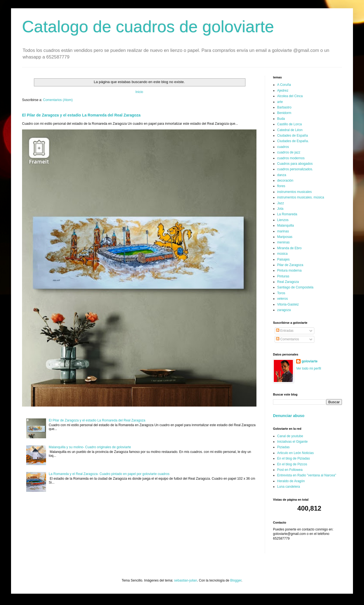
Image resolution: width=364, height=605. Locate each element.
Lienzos (283, 220)
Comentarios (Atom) (58, 100)
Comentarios (287, 339)
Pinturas (283, 276)
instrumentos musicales (294, 192)
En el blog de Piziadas (294, 458)
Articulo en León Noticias (295, 453)
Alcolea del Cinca (290, 96)
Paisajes (283, 259)
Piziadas (283, 447)
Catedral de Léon (290, 130)
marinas (283, 231)
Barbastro (284, 107)
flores (281, 186)
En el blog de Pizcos (292, 464)
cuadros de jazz (289, 152)
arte (280, 102)
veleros (283, 299)
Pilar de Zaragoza (290, 265)
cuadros (283, 147)
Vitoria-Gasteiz (288, 304)
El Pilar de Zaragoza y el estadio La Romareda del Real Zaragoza (81, 115)
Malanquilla (286, 225)
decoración (285, 181)
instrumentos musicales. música (301, 197)
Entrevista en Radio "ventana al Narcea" (307, 475)
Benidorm (284, 113)
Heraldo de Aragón (291, 481)
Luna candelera (289, 487)
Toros (281, 293)
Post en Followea (290, 470)
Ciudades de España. (293, 141)
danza (282, 175)
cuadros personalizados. (295, 169)
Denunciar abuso (289, 416)
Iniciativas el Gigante (292, 442)
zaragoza (284, 310)
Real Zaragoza (288, 282)
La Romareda (287, 214)
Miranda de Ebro (289, 248)
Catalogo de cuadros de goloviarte (148, 27)
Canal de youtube (290, 436)
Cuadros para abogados (295, 164)
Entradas (285, 331)
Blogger (236, 580)
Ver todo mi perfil (309, 368)
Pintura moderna (289, 270)
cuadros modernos (291, 158)
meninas (283, 242)
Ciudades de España (292, 136)
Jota (280, 209)
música (282, 254)
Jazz (281, 203)
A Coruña (284, 85)
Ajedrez (283, 91)
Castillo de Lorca (289, 124)
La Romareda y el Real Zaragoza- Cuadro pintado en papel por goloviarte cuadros (109, 474)
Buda (281, 119)
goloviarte (310, 361)
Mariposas (285, 237)
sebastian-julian (185, 580)
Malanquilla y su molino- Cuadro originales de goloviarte (90, 447)
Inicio (139, 92)
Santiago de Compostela (295, 287)
